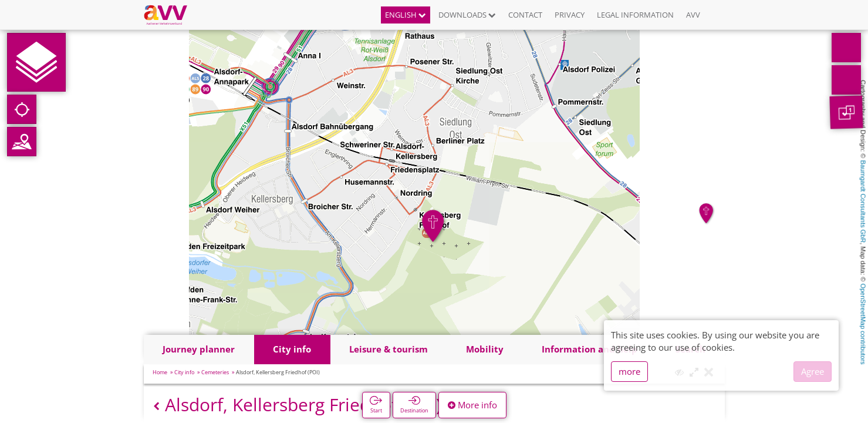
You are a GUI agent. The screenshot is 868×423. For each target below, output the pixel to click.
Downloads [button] (467, 15)
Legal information (635, 15)
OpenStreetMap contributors (863, 324)
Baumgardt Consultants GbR (863, 202)
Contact (525, 15)
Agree (813, 371)
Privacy (570, 15)
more (629, 371)
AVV (693, 15)
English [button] (406, 15)
